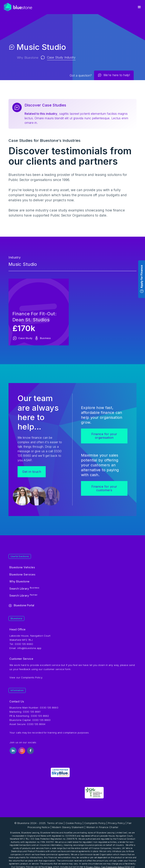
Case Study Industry (61, 57)
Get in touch (32, 472)
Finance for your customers (104, 488)
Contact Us (17, 701)
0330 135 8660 (49, 708)
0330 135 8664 (36, 724)
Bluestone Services (22, 574)
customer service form (57, 669)
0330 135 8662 (40, 716)
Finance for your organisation (104, 436)
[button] (139, 7)
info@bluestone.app (29, 648)
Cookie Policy (74, 823)
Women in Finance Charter (102, 827)
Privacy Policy (116, 823)
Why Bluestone (28, 58)
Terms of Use (55, 823)
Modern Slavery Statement (68, 827)
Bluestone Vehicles (22, 567)
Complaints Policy (32, 677)
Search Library (24, 588)
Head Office (18, 629)
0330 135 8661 (32, 712)
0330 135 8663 (41, 720)
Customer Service (21, 659)
